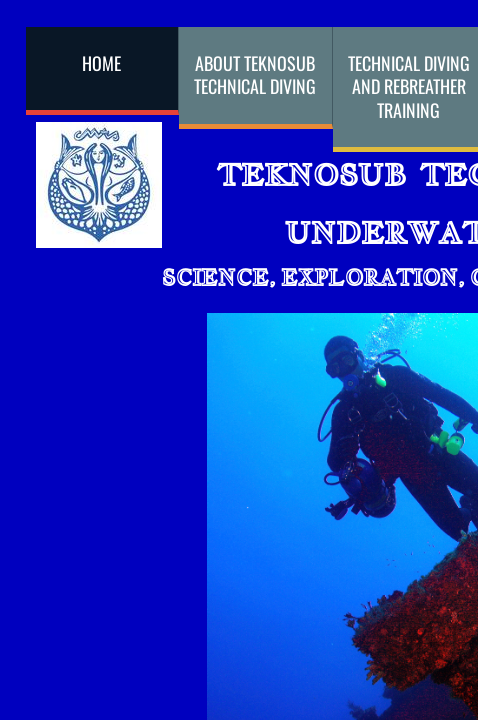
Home (101, 63)
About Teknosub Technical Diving (255, 74)
